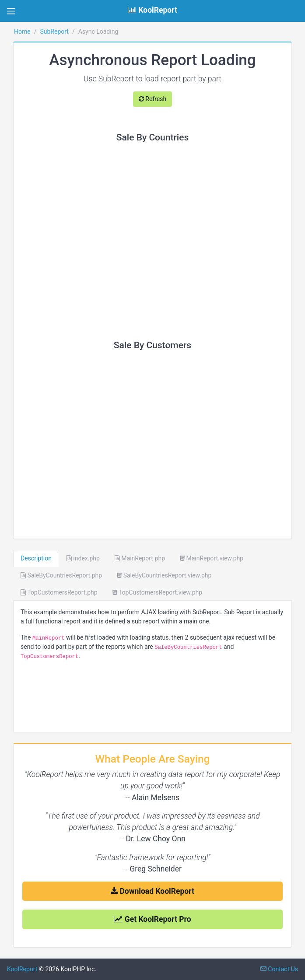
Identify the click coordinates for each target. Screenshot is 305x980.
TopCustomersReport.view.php (158, 592)
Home (22, 31)
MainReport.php (140, 558)
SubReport (54, 31)
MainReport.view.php (212, 558)
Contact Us (279, 969)
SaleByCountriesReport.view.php (164, 575)
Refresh (152, 99)
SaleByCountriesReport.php (61, 575)
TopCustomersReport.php (59, 592)
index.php (83, 558)
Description (36, 558)
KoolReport (22, 969)
